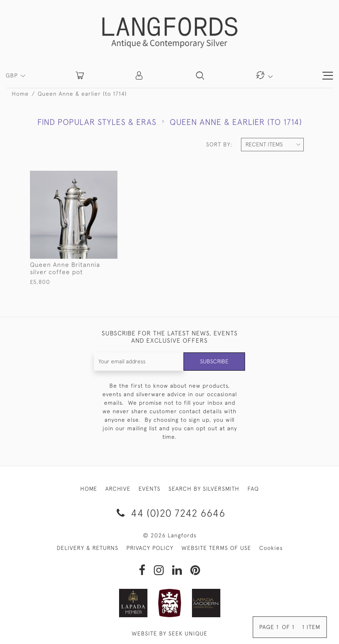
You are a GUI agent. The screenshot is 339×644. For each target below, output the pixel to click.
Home (20, 94)
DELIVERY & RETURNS (87, 548)
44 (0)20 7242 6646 (169, 513)
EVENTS (149, 489)
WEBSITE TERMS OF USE (216, 548)
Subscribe (214, 361)
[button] (140, 75)
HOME (89, 489)
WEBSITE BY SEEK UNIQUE (169, 633)
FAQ (253, 489)
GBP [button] (13, 75)
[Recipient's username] (139, 362)
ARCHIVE (118, 489)
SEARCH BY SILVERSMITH (204, 489)
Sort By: (219, 144)
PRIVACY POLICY (150, 548)
